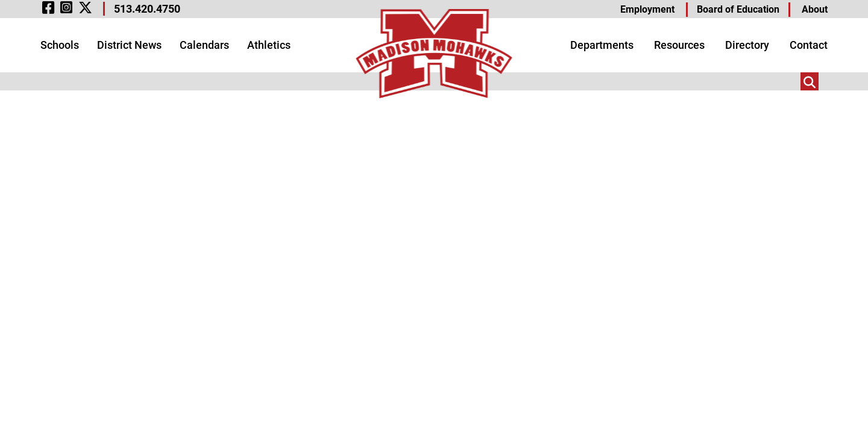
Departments (602, 45)
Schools (60, 45)
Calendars (204, 45)
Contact (809, 45)
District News (129, 45)
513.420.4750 (147, 9)
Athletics (269, 45)
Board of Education (738, 9)
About (815, 9)
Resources (679, 45)
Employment (647, 9)
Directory (747, 45)
